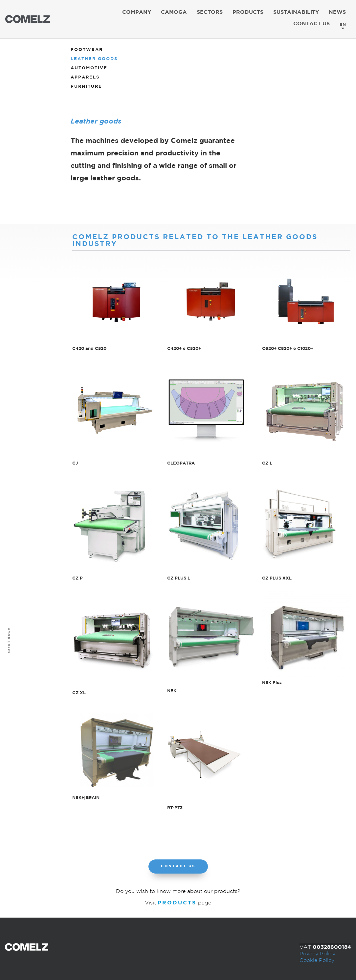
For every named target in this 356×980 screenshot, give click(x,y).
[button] (178, 866)
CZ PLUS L (179, 578)
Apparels (85, 77)
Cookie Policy (317, 960)
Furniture (86, 87)
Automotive (89, 68)
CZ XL (79, 693)
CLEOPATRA (181, 463)
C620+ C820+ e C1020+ (288, 349)
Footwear (87, 50)
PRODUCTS (177, 903)
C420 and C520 (89, 349)
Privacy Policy (317, 954)
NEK (172, 691)
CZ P (78, 578)
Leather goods (94, 59)
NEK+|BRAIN (86, 798)
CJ (75, 463)
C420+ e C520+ (184, 349)
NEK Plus (272, 683)
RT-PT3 (175, 808)
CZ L (267, 463)
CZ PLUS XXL (277, 578)
